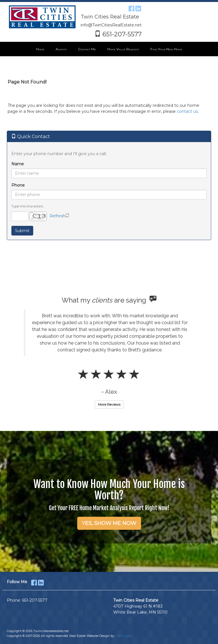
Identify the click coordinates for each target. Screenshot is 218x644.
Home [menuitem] (40, 49)
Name (18, 164)
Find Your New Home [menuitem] (166, 49)
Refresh (57, 216)
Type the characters (27, 206)
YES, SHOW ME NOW (109, 523)
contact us (187, 111)
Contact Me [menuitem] (87, 49)
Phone (18, 185)
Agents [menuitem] (61, 49)
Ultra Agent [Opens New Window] (124, 636)
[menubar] (109, 49)
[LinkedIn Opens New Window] (138, 8)
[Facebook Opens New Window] (131, 8)
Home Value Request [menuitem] (123, 49)
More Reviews (109, 404)
